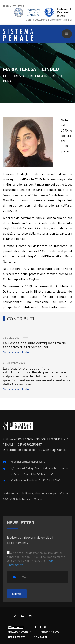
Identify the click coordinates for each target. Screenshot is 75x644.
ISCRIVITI (17, 594)
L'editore (40, 627)
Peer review (16, 637)
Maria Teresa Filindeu (17, 352)
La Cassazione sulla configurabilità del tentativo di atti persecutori (35, 345)
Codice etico (50, 632)
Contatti (40, 637)
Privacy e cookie (19, 632)
